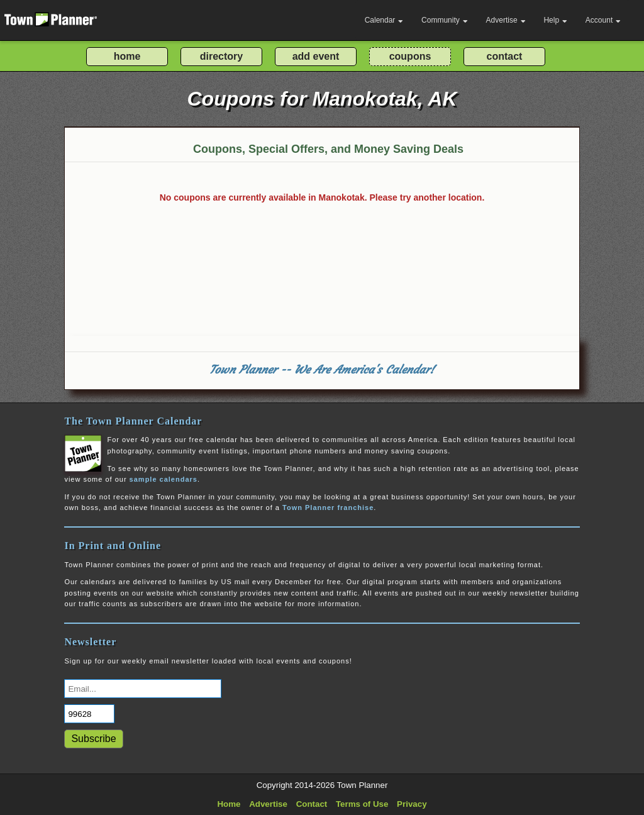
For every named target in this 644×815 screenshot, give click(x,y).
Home (229, 804)
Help (555, 20)
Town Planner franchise (328, 507)
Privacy (412, 804)
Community (445, 20)
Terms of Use (362, 804)
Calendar (384, 20)
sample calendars (164, 479)
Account (603, 20)
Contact (312, 804)
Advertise (506, 20)
